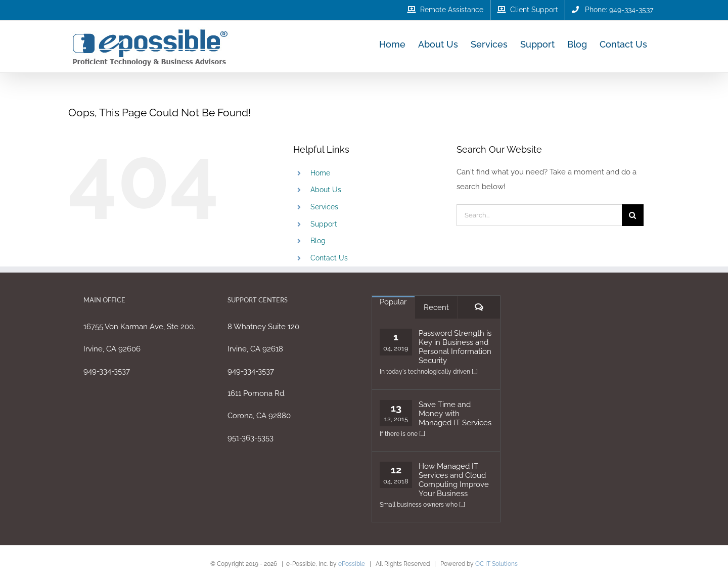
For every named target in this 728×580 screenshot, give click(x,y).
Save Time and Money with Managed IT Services (455, 414)
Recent (436, 307)
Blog (318, 241)
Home (320, 173)
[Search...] (539, 215)
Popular (393, 302)
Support (324, 224)
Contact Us (329, 258)
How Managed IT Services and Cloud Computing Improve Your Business (454, 480)
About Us (326, 190)
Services (324, 207)
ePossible (352, 564)
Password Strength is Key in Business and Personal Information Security (455, 347)
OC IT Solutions (496, 564)
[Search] (633, 215)
